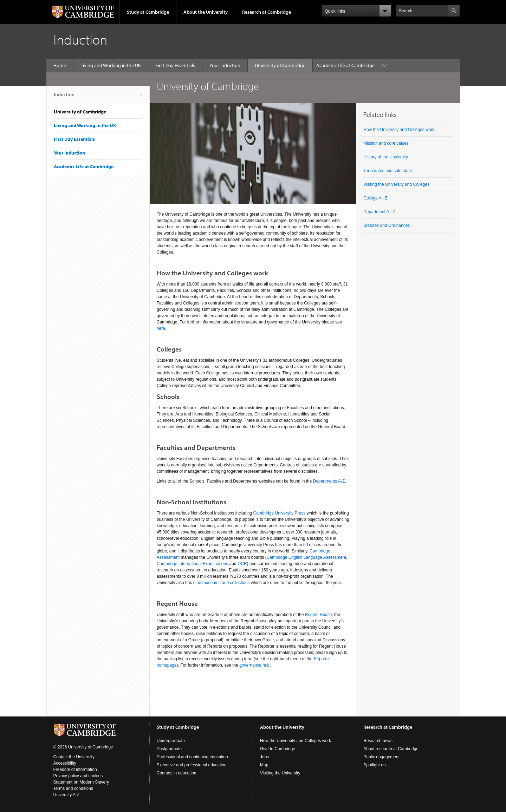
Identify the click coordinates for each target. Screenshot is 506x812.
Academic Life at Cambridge (345, 65)
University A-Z (67, 795)
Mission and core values (386, 143)
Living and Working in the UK (111, 65)
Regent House (319, 615)
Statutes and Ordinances (387, 225)
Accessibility (65, 763)
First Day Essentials (175, 65)
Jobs (264, 757)
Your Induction (225, 65)
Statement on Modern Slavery (81, 782)
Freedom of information (75, 770)
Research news (378, 741)
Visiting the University (280, 773)
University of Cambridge (280, 65)
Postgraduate (169, 749)
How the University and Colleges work (399, 130)
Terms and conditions (73, 788)
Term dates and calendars (388, 171)
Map (264, 765)
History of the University (386, 157)
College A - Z (375, 198)
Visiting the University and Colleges (396, 184)
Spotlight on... (376, 765)
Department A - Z (379, 212)
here (161, 328)
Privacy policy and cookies (78, 776)
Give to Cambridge (278, 749)
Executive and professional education (192, 765)
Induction (64, 97)
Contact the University (74, 757)
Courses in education (177, 773)
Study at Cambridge (148, 12)
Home (60, 65)
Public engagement (381, 757)
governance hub (254, 665)
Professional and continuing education (192, 757)
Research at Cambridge (267, 12)
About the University (206, 12)
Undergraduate (171, 741)
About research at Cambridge (391, 749)
